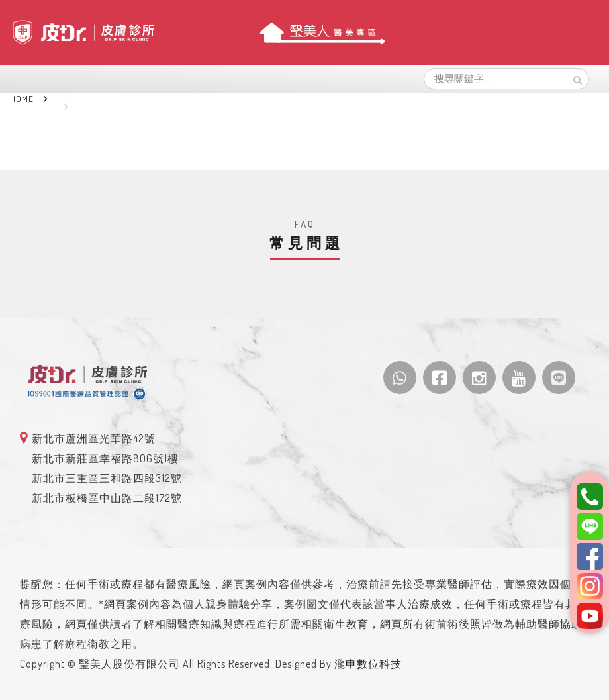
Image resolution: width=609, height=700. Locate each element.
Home (22, 99)
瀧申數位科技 (368, 664)
